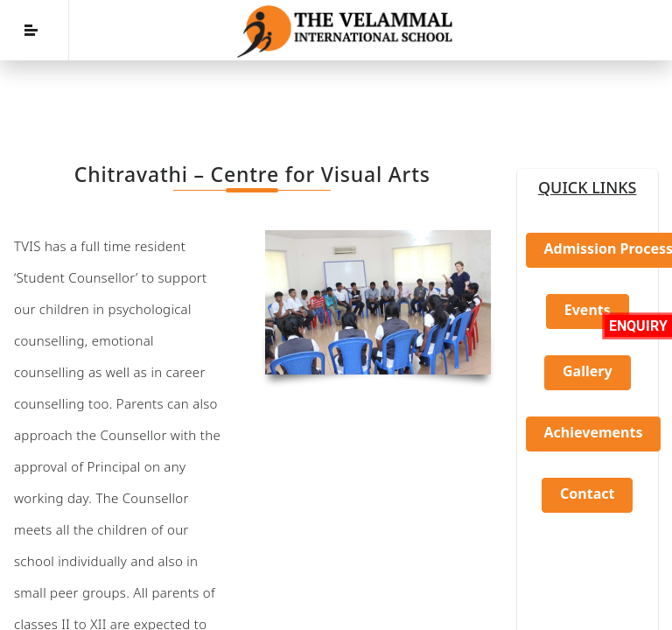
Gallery (588, 371)
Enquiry (638, 326)
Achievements (594, 432)
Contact (587, 493)
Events (588, 310)
